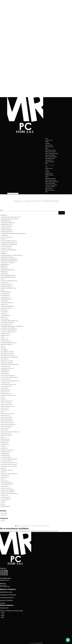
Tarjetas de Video (49, 147)
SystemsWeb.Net (39, 643)
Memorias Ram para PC (51, 152)
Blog (46, 192)
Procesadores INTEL (50, 158)
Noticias (3, 521)
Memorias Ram (49, 145)
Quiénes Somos (49, 140)
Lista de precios (49, 188)
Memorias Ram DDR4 (50, 155)
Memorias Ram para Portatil (52, 153)
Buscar (2, 210)
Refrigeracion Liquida (50, 150)
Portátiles (48, 143)
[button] (68, 640)
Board (47, 148)
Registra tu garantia (50, 162)
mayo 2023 (4, 515)
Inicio (47, 167)
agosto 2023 (4, 513)
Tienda (47, 170)
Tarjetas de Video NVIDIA (51, 157)
